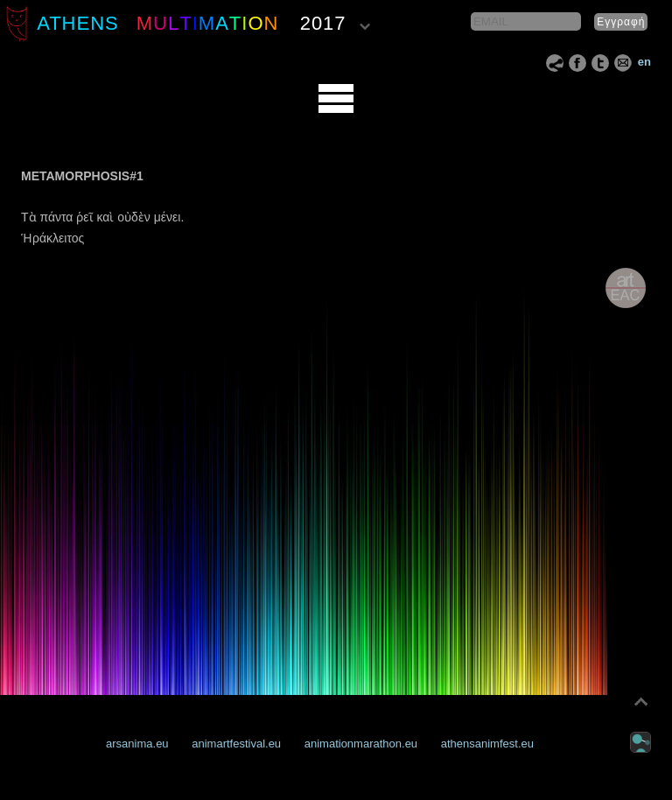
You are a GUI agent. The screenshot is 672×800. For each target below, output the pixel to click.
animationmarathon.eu (361, 744)
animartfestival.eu (236, 744)
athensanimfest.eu (487, 744)
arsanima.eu (137, 744)
